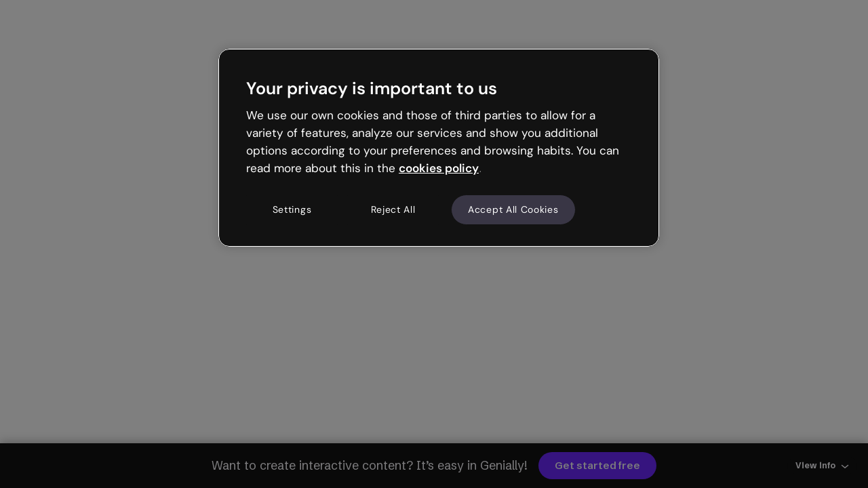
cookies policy (439, 168)
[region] (439, 148)
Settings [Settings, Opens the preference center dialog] (292, 209)
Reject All (393, 209)
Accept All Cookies (513, 209)
